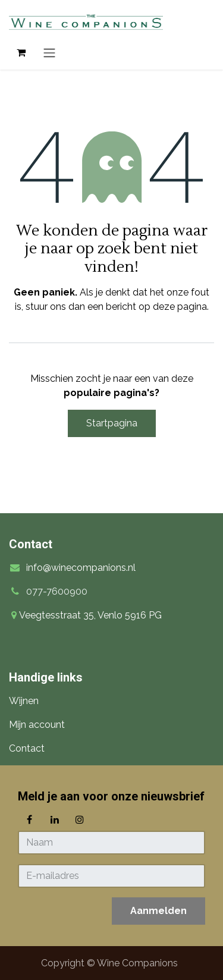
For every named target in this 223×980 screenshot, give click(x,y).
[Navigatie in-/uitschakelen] (49, 53)
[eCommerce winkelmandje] (21, 52)
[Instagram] (80, 819)
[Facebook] (29, 819)
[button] (158, 911)
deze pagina (180, 307)
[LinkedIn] (55, 819)
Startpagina (112, 423)
